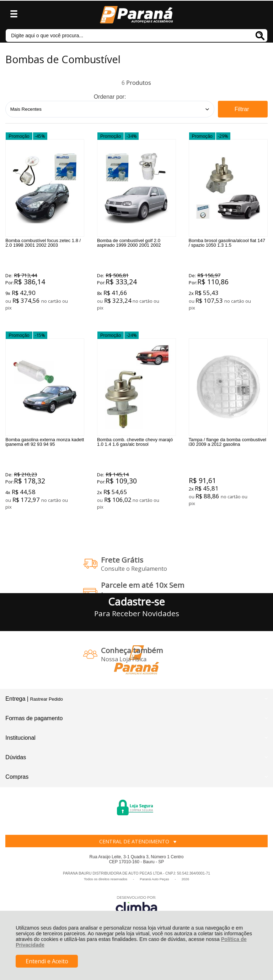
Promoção (19, 138)
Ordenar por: (110, 97)
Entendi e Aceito (47, 961)
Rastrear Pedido (46, 724)
